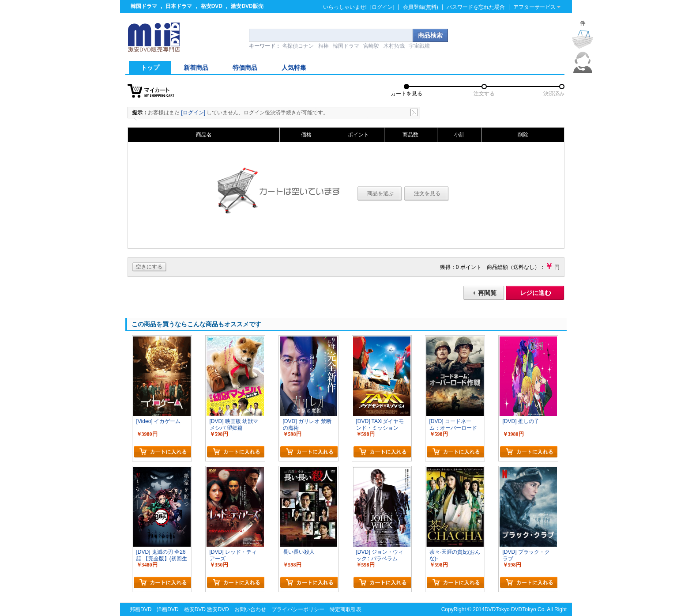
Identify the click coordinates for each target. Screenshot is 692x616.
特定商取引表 (346, 609)
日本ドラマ (179, 6)
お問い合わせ (250, 609)
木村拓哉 (394, 46)
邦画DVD (141, 609)
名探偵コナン (298, 46)
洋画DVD (167, 609)
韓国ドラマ (144, 6)
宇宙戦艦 (419, 46)
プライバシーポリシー (298, 609)
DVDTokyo (497, 609)
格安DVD (212, 6)
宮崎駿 (371, 46)
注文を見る (427, 193)
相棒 (323, 46)
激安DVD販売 (247, 6)
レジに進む (535, 293)
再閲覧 (487, 293)
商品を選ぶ (380, 193)
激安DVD (218, 609)
